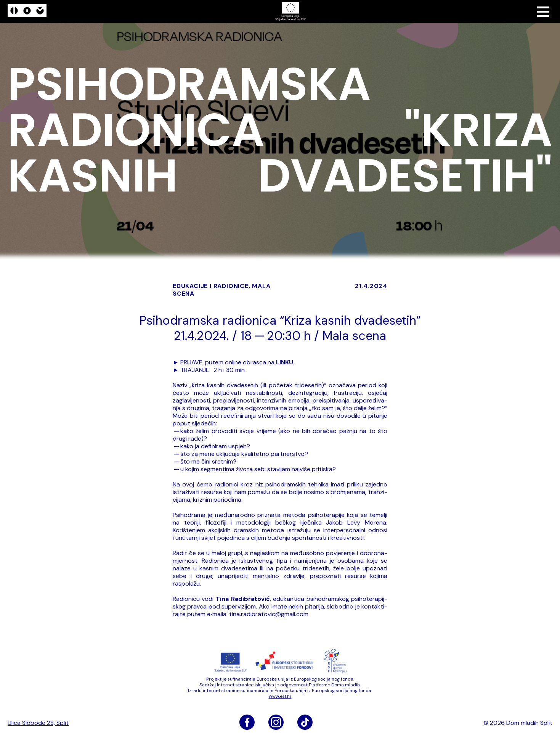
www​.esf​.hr (280, 696)
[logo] (27, 12)
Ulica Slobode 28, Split (38, 723)
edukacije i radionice (211, 286)
